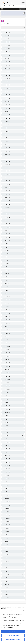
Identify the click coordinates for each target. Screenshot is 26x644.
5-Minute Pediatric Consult (10, 21)
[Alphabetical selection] (13, 28)
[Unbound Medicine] (23, 2)
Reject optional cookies (13, 636)
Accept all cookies (13, 632)
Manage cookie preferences (13, 640)
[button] (22, 9)
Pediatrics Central (9, 2)
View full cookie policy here (7, 627)
